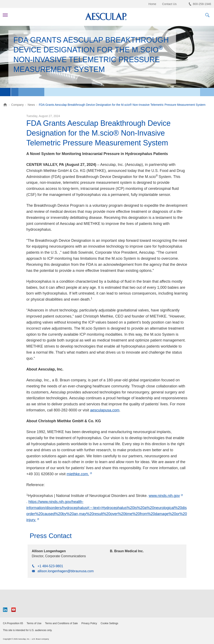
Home (152, 4)
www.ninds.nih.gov (164, 496)
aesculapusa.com (105, 410)
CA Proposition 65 (13, 623)
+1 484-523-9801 (50, 566)
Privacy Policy (89, 623)
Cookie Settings (110, 623)
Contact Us (169, 4)
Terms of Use (34, 623)
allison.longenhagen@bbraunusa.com (66, 571)
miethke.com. (78, 474)
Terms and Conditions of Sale (61, 623)
